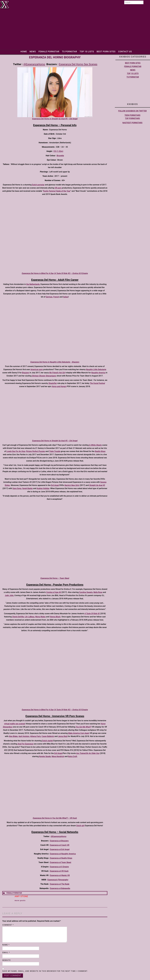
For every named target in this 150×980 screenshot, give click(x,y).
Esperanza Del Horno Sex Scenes (78, 64)
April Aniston (24, 736)
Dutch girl (80, 826)
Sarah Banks (27, 488)
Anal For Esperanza (26, 744)
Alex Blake (13, 736)
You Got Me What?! (84, 727)
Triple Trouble (55, 451)
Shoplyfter (53, 383)
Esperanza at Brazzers (59, 841)
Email (6, 953)
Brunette (60, 156)
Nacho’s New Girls (72, 485)
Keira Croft (73, 756)
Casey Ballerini (48, 736)
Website (7, 960)
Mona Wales (40, 617)
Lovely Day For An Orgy (16, 451)
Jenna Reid (63, 736)
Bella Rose (98, 592)
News (30, 52)
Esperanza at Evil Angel (60, 849)
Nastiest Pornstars (132, 123)
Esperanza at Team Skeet (61, 862)
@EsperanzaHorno (34, 64)
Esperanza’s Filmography (58, 880)
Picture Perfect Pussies (36, 451)
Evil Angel (58, 753)
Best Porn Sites (108, 52)
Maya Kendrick (58, 756)
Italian (66, 297)
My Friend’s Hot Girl (57, 373)
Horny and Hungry (59, 386)
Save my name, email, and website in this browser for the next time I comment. (45, 971)
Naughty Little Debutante (96, 369)
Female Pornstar (47, 52)
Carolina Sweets (86, 592)
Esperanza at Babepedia (60, 888)
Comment (8, 925)
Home (20, 52)
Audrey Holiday (43, 488)
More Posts (20, 901)
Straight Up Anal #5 (97, 485)
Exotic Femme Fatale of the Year (57, 191)
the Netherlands (33, 284)
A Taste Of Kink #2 (92, 614)
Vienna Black (55, 617)
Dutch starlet (48, 741)
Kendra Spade (45, 756)
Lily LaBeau (30, 617)
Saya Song (17, 488)
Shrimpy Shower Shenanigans (44, 376)
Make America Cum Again (79, 733)
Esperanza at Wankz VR (60, 875)
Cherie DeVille (18, 617)
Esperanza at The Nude (60, 884)
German (49, 297)
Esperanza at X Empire (59, 867)
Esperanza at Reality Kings (61, 858)
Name (6, 945)
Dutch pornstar (38, 185)
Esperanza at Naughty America (63, 854)
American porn (37, 369)
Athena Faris (36, 736)
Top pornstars (132, 118)
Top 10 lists (87, 52)
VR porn (58, 188)
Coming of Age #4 (54, 592)
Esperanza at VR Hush (59, 871)
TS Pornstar (69, 52)
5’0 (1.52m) (58, 151)
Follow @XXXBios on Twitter (132, 111)
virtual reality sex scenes (14, 724)
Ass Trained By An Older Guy (88, 753)
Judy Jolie (9, 595)
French (56, 297)
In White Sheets (95, 445)
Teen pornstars (132, 115)
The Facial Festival (97, 383)
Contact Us (128, 52)
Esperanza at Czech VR (60, 845)
